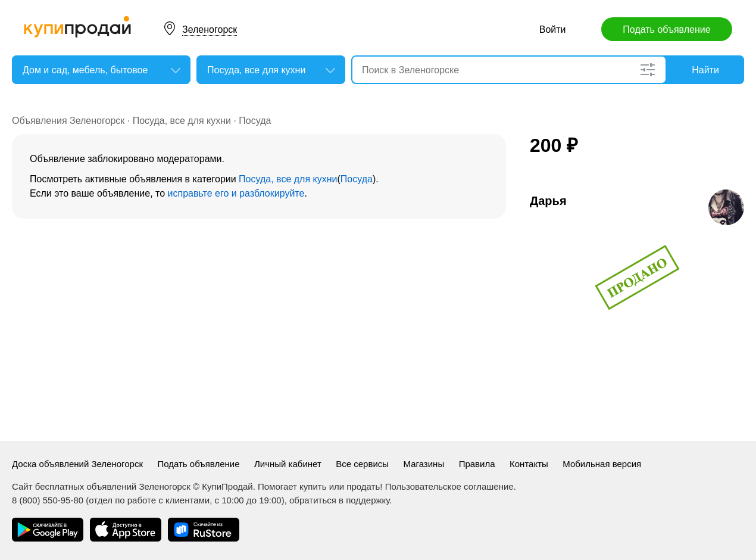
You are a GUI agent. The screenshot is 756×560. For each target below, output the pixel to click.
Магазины (424, 464)
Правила (477, 464)
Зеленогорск (210, 29)
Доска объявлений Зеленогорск (77, 464)
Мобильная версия (602, 464)
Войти (553, 29)
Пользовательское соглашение (449, 486)
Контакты (529, 464)
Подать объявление (666, 29)
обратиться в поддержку (339, 500)
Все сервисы (362, 464)
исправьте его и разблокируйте (236, 193)
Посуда (255, 121)
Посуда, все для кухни (182, 121)
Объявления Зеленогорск (68, 121)
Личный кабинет (288, 464)
